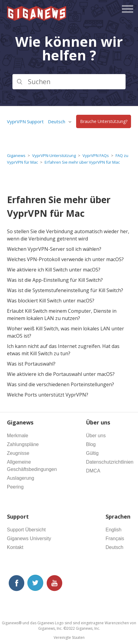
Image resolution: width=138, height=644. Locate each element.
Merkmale (18, 436)
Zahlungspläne (23, 444)
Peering (15, 487)
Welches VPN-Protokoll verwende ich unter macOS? (65, 259)
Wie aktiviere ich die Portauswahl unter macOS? (61, 374)
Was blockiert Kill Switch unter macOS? (51, 301)
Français (115, 538)
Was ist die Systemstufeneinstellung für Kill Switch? (65, 290)
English (113, 530)
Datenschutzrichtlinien (110, 462)
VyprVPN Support (25, 121)
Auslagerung (21, 478)
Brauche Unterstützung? (104, 122)
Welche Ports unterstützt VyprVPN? (48, 395)
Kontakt (15, 547)
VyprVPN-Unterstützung (54, 155)
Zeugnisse (18, 453)
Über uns (96, 436)
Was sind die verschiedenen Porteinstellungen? (61, 384)
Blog (91, 444)
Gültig (92, 453)
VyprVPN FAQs (96, 155)
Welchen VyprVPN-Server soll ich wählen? (54, 249)
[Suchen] (69, 82)
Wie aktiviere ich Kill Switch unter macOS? (54, 270)
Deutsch (57, 121)
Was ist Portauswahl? (31, 364)
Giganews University (29, 538)
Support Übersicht (26, 530)
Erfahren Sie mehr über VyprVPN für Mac (82, 162)
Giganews (16, 155)
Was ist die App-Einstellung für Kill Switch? (55, 280)
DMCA (93, 471)
